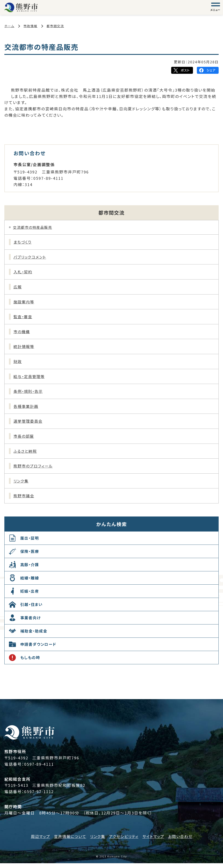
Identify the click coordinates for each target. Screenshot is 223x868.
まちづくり (23, 242)
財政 (18, 364)
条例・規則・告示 (29, 394)
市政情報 (30, 26)
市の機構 (22, 333)
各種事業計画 (27, 409)
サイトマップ (155, 841)
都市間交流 (55, 26)
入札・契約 (24, 273)
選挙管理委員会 (29, 424)
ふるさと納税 (26, 455)
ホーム (9, 26)
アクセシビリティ (124, 841)
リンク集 (22, 485)
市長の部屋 (24, 440)
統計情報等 (25, 348)
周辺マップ (37, 841)
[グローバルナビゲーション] (216, 7)
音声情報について (68, 841)
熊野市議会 (25, 500)
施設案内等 (25, 303)
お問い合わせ (183, 841)
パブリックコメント (31, 257)
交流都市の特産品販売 (33, 227)
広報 (18, 288)
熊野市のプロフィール (34, 470)
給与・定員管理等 (30, 379)
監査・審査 (24, 318)
